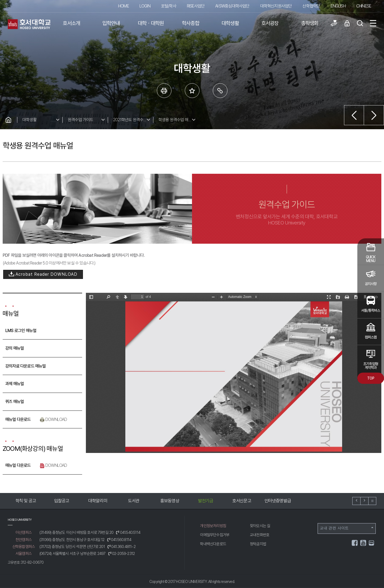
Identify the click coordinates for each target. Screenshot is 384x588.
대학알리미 (98, 501)
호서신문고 (242, 501)
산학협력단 (311, 6)
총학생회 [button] (310, 23)
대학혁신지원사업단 (276, 6)
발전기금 (206, 501)
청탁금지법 (258, 544)
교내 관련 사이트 (347, 528)
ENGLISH (338, 6)
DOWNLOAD (53, 419)
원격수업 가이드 (81, 120)
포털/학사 (169, 6)
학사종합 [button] (191, 23)
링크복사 (220, 91)
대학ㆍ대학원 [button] (151, 23)
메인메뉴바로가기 (0, 0)
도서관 (134, 501)
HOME (123, 6)
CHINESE (364, 6)
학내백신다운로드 (213, 544)
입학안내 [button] (111, 23)
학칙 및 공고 (26, 501)
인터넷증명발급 (278, 501)
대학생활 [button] (230, 23)
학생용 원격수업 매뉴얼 (177, 120)
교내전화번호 (260, 535)
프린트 (164, 91)
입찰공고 (62, 501)
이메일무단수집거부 (215, 535)
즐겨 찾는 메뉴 (192, 91)
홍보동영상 (170, 501)
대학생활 (29, 120)
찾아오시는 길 (260, 526)
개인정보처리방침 (213, 526)
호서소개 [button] (71, 23)
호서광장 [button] (270, 23)
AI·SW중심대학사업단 (232, 6)
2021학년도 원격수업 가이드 (133, 120)
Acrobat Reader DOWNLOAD (43, 275)
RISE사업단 (196, 6)
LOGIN (145, 6)
